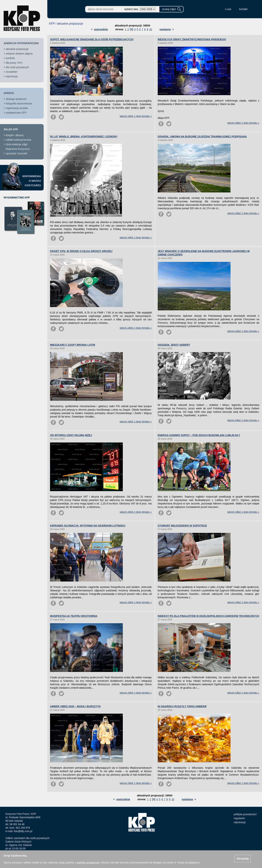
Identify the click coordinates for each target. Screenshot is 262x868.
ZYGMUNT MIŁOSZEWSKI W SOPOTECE (182, 526)
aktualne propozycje (17, 49)
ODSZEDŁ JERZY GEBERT (174, 345)
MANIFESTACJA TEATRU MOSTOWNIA (74, 616)
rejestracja (12, 76)
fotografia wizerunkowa (19, 104)
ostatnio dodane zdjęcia (19, 54)
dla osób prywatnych (17, 67)
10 (151, 29)
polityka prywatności (245, 814)
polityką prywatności (88, 863)
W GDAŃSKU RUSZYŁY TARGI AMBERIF (182, 706)
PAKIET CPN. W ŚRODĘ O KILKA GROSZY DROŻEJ (81, 251)
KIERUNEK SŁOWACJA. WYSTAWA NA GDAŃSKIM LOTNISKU (88, 526)
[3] (131, 29)
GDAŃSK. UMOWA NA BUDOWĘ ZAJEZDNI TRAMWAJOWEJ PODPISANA (202, 136)
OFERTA (9, 93)
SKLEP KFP (11, 129)
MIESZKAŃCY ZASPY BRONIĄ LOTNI (73, 345)
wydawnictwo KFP (16, 113)
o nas (228, 9)
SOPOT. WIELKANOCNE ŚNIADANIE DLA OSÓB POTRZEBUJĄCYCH (92, 39)
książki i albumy (15, 135)
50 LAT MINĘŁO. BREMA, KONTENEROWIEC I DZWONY (84, 136)
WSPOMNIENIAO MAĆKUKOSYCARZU (32, 181)
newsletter (12, 72)
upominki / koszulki (17, 153)
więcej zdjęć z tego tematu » (136, 116)
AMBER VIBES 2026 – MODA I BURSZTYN (75, 706)
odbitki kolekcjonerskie (19, 140)
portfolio (10, 58)
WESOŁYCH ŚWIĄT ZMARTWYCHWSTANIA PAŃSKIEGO (192, 39)
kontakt (243, 9)
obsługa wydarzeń (16, 99)
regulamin (239, 818)
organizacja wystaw (17, 108)
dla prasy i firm (14, 63)
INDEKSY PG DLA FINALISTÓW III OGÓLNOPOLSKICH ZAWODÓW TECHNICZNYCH (209, 616)
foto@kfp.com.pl (23, 831)
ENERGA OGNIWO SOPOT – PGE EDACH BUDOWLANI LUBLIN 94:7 (199, 435)
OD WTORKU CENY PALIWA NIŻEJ (71, 435)
